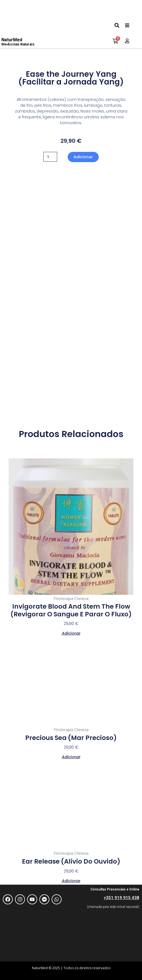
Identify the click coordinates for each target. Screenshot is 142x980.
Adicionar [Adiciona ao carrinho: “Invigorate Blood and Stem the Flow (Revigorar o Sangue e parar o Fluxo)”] (71, 633)
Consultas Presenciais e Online (115, 889)
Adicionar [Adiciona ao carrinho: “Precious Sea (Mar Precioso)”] (71, 756)
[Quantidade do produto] (50, 157)
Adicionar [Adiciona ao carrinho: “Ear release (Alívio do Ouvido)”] (71, 880)
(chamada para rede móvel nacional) (113, 907)
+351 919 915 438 (121, 898)
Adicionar (83, 157)
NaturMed (18, 42)
